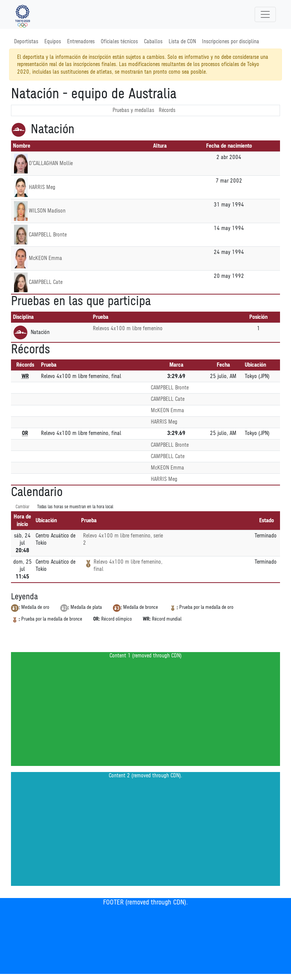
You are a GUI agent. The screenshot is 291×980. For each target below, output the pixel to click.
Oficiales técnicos (119, 42)
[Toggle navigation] (265, 14)
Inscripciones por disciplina (231, 42)
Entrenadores (81, 42)
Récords (167, 110)
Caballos (153, 42)
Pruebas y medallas (133, 110)
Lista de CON (182, 42)
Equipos (53, 42)
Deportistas (26, 42)
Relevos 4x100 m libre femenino (128, 329)
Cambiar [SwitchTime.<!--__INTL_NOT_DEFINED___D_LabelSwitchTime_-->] (23, 507)
